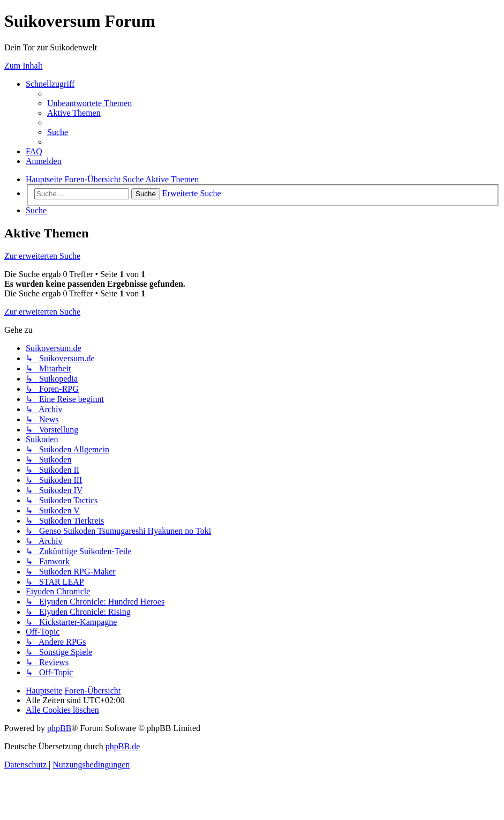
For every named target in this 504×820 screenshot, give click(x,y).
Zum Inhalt (24, 66)
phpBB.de (123, 746)
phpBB (59, 728)
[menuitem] (89, 103)
